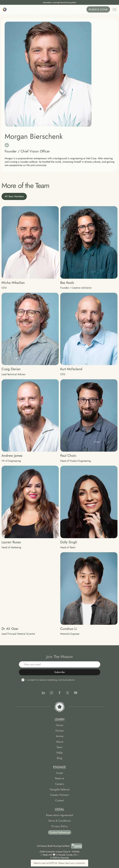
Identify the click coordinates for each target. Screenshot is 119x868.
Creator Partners (59, 795)
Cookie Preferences (60, 832)
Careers (59, 784)
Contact (60, 800)
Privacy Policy (60, 826)
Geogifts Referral (60, 789)
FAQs (59, 753)
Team (59, 747)
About (60, 742)
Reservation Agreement (59, 815)
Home (59, 725)
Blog (59, 758)
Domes (59, 731)
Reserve (60, 778)
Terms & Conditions (60, 821)
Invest (60, 773)
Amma (60, 736)
